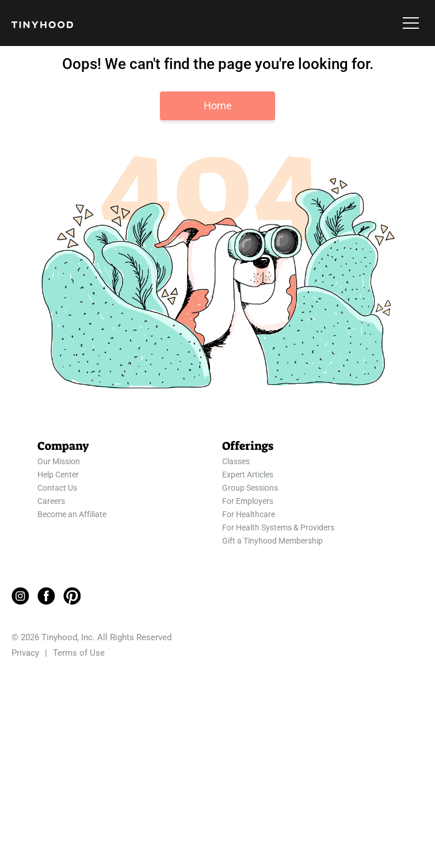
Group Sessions (250, 488)
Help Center (58, 475)
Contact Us (57, 488)
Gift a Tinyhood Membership (272, 541)
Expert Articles (248, 475)
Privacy (25, 653)
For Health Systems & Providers (278, 527)
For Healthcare (249, 514)
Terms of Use (79, 653)
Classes (236, 461)
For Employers (248, 501)
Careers (51, 501)
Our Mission (59, 461)
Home (218, 106)
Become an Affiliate (72, 514)
